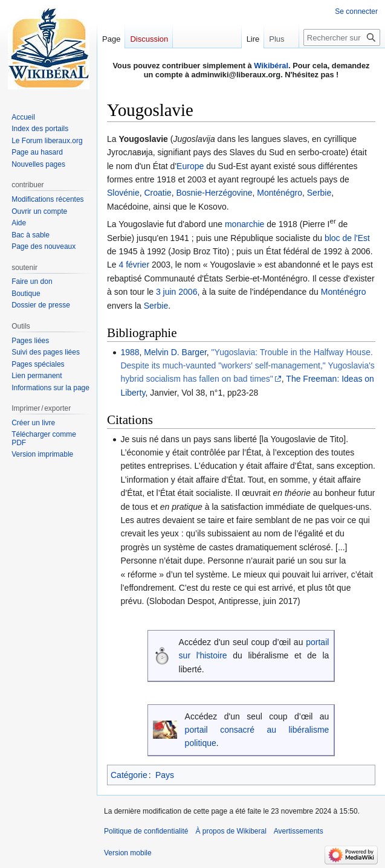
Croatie (157, 193)
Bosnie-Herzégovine (214, 193)
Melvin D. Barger (175, 352)
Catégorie (129, 775)
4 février (134, 265)
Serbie (319, 193)
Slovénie (123, 193)
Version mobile (128, 853)
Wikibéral (271, 66)
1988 (130, 352)
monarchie (244, 224)
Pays (165, 775)
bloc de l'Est (347, 238)
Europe (190, 166)
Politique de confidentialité (146, 831)
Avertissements (299, 831)
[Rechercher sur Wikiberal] (342, 37)
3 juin (166, 292)
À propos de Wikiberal (231, 831)
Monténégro (280, 193)
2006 (188, 292)
